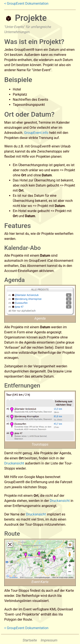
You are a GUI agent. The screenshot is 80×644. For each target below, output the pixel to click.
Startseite (30, 640)
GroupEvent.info (36, 133)
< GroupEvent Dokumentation (26, 4)
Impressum (49, 640)
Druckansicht (14, 463)
